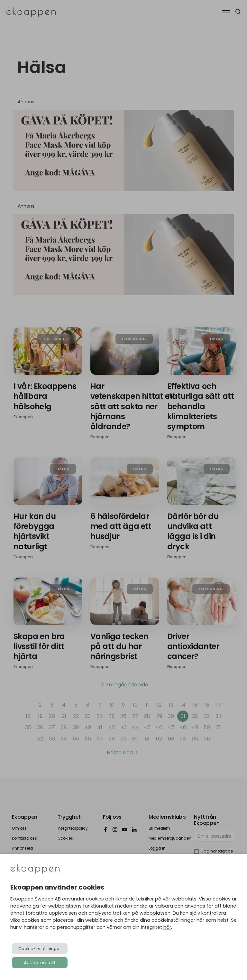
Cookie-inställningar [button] (40, 949)
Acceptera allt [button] (40, 963)
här (167, 927)
